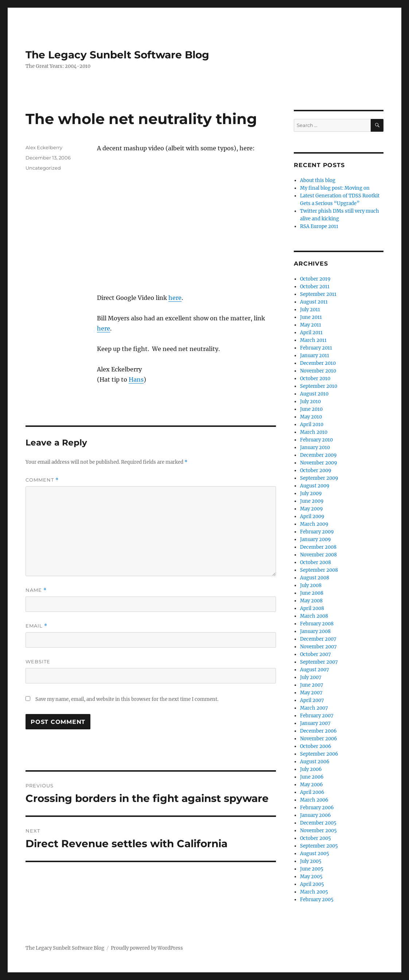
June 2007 (312, 685)
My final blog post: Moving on (335, 188)
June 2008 (312, 593)
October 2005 (315, 838)
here (175, 298)
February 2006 (317, 808)
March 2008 (314, 616)
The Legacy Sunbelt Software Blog (117, 55)
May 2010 (311, 417)
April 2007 (312, 700)
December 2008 (318, 547)
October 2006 (316, 746)
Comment (42, 480)
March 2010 (314, 432)
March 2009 (314, 524)
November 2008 (318, 555)
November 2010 (318, 371)
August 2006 (315, 762)
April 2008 (312, 608)
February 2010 (316, 440)
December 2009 (318, 455)
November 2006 (319, 739)
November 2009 (319, 463)
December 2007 (318, 639)
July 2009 (311, 493)
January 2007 (315, 723)
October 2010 (315, 379)
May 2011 (311, 325)
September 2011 (318, 294)
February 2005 (317, 900)
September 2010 (319, 386)
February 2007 (317, 716)
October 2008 (315, 562)
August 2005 (315, 854)
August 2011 (314, 302)
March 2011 (313, 340)
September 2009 (319, 478)
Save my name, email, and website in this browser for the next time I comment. (127, 699)
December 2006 (318, 731)
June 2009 (312, 501)
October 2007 (315, 654)
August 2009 (315, 486)
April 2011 (311, 333)
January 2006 (315, 815)
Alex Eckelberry (44, 147)
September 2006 (319, 754)
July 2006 (311, 769)
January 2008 (315, 631)
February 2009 (317, 532)
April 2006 (312, 792)
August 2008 (315, 578)
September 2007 (319, 662)
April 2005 (312, 884)
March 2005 (314, 892)
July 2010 (310, 402)
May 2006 (311, 785)
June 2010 (311, 409)
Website (38, 661)
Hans (136, 379)
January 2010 (315, 447)
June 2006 (312, 777)
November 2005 (318, 831)
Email (36, 626)
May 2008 (311, 601)
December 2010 (318, 363)
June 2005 (312, 869)
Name (36, 590)
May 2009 (311, 509)
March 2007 (314, 708)
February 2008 (317, 624)
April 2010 (312, 425)
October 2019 (315, 279)
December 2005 (318, 823)
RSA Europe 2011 (319, 226)
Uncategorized (43, 168)
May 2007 (311, 693)
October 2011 (315, 287)
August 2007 (315, 670)
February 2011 (316, 348)
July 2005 (311, 861)
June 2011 (311, 317)
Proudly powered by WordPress (147, 948)
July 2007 (311, 677)
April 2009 (312, 516)
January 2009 (315, 539)
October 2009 (316, 470)
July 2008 (311, 585)
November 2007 (318, 647)
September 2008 (319, 570)
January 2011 (315, 356)
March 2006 (314, 800)
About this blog (318, 180)
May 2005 (311, 877)
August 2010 (314, 394)
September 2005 (319, 846)
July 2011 (310, 310)
